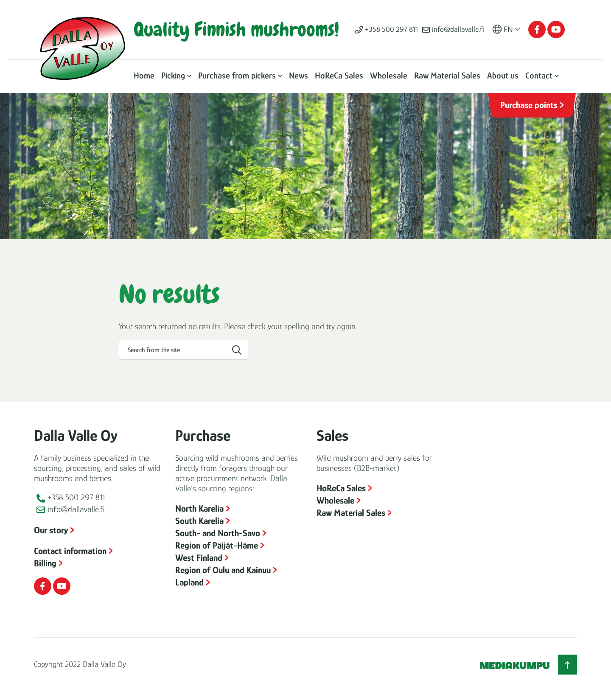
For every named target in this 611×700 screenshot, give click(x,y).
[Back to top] (568, 665)
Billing (45, 563)
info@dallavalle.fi (458, 29)
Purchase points (529, 105)
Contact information (70, 551)
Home (144, 76)
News (298, 76)
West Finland (199, 558)
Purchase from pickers (237, 76)
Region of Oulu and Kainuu (223, 570)
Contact (539, 76)
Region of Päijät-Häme (217, 545)
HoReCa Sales (339, 76)
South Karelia (199, 521)
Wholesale (389, 76)
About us (503, 76)
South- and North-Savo (218, 533)
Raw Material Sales (447, 76)
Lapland (189, 582)
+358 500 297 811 (391, 29)
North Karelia (199, 508)
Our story (51, 530)
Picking (173, 76)
